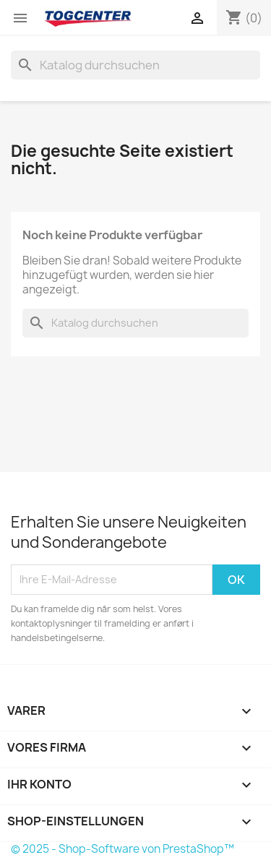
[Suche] (135, 65)
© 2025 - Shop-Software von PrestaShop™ (122, 849)
